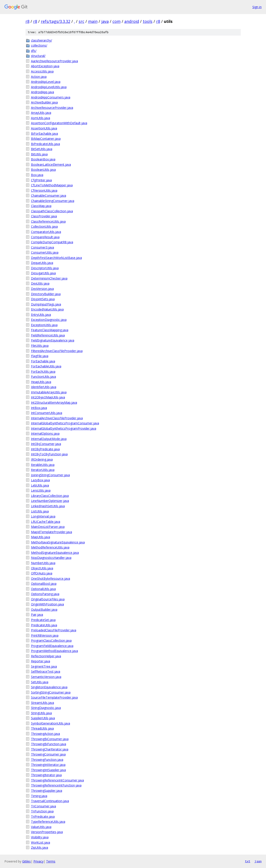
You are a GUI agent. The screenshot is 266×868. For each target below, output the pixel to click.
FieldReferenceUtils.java (48, 335)
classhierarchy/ (42, 40)
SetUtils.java (40, 682)
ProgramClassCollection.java (51, 640)
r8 (27, 21)
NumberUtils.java (43, 563)
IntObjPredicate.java (45, 449)
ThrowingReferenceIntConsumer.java (57, 780)
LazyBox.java (40, 480)
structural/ (38, 56)
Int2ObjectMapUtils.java (48, 397)
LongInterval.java (43, 516)
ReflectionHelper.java (46, 656)
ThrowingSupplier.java (47, 791)
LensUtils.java (41, 490)
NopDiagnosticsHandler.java (51, 558)
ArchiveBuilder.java (44, 102)
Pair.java (37, 615)
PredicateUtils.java (44, 625)
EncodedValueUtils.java (47, 309)
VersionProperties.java (47, 832)
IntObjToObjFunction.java (49, 454)
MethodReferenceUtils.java (50, 547)
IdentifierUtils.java (44, 387)
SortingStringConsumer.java (51, 692)
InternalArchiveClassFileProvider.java (57, 418)
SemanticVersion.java (46, 677)
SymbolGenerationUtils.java (51, 723)
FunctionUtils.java (43, 377)
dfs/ (34, 51)
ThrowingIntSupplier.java (48, 770)
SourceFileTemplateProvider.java (54, 697)
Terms (51, 861)
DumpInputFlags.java (46, 304)
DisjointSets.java (43, 299)
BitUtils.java (39, 154)
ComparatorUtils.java (46, 232)
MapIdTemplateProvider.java (52, 532)
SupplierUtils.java (43, 718)
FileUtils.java (40, 346)
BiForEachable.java (44, 133)
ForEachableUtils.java (46, 366)
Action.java (39, 77)
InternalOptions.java (45, 433)
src (81, 21)
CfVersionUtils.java (44, 190)
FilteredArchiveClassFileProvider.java (57, 351)
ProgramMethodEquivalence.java (54, 651)
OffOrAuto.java (42, 573)
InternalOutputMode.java (49, 439)
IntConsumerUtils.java (47, 413)
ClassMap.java (41, 206)
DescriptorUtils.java (45, 268)
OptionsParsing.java (45, 594)
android (132, 21)
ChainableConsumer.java (49, 195)
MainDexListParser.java (48, 527)
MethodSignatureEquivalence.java (55, 553)
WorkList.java (41, 842)
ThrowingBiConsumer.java (50, 739)
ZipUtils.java (40, 847)
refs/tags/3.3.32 (56, 21)
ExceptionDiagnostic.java (49, 320)
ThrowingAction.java (45, 734)
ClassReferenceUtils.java (48, 221)
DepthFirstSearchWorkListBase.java (56, 258)
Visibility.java (40, 837)
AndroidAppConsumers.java (51, 97)
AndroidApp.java (43, 92)
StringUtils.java (41, 713)
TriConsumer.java (43, 806)
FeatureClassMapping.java (50, 330)
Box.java (37, 175)
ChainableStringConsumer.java (53, 201)
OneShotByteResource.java (51, 578)
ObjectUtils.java (42, 568)
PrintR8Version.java (45, 635)
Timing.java (39, 796)
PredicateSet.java (43, 620)
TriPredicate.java (43, 816)
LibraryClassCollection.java (50, 496)
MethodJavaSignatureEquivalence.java (58, 542)
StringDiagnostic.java (46, 708)
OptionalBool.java (44, 584)
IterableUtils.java (43, 465)
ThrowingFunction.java (47, 760)
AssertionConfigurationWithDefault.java (59, 123)
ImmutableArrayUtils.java (49, 392)
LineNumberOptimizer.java (50, 501)
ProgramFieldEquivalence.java (52, 646)
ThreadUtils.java (42, 728)
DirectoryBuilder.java (46, 294)
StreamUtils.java (43, 703)
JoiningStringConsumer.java (50, 475)
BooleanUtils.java (43, 170)
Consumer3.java (43, 247)
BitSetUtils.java (42, 149)
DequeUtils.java (42, 263)
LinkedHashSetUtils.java (48, 506)
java (105, 21)
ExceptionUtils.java (44, 325)
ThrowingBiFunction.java (49, 744)
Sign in (257, 7)
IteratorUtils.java (43, 470)
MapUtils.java (41, 537)
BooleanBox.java (43, 159)
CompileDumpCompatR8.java (52, 242)
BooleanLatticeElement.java (51, 164)
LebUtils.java (40, 485)
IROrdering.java (42, 459)
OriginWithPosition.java (47, 604)
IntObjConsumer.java (46, 444)
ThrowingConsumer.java (48, 754)
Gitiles (26, 861)
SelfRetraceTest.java (46, 671)
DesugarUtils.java (43, 273)
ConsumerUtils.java (45, 252)
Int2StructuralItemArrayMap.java (54, 402)
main (93, 21)
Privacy (38, 861)
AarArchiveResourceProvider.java (54, 61)
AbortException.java (45, 66)
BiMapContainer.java (46, 139)
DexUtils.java (40, 283)
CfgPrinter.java (41, 180)
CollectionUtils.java (44, 226)
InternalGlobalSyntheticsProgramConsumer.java (65, 423)
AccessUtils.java (42, 71)
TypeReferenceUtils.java (48, 822)
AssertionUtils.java (44, 128)
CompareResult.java (45, 237)
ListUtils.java (40, 511)
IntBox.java (39, 408)
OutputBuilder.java (44, 609)
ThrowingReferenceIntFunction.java (56, 785)
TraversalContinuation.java (50, 801)
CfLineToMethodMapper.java (52, 185)
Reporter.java (41, 661)
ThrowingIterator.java (46, 775)
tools (148, 21)
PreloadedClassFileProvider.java (54, 630)
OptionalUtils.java (43, 589)
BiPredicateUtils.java (45, 144)
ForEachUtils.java (43, 371)
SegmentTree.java (44, 666)
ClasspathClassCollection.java (52, 211)
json (258, 861)
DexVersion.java (42, 289)
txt (248, 861)
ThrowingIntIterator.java (48, 765)
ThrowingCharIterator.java (50, 749)
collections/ (39, 45)
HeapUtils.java (41, 382)
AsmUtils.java (41, 118)
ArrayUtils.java (41, 113)
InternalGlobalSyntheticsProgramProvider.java (64, 428)
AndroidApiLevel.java (46, 82)
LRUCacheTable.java (46, 522)
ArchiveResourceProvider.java (52, 108)
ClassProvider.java (44, 216)
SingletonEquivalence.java (49, 687)
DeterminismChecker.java (49, 278)
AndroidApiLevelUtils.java (49, 87)
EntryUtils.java (41, 315)
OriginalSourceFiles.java (48, 599)
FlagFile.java (40, 356)
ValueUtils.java (41, 827)
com (117, 21)
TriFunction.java (42, 811)
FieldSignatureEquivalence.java (53, 340)
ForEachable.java (43, 361)
